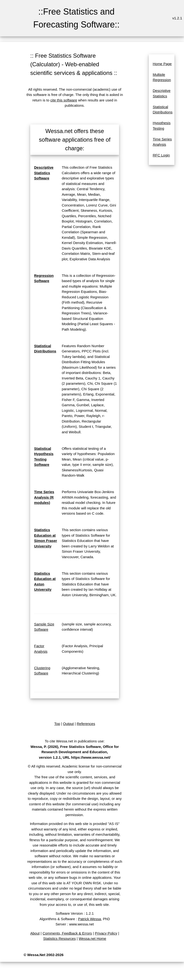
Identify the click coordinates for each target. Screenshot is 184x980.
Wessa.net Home (92, 938)
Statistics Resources (59, 938)
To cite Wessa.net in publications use (74, 741)
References (86, 724)
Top (57, 724)
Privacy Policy (106, 933)
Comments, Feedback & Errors (67, 933)
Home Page (162, 64)
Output (68, 724)
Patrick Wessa (90, 919)
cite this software (64, 100)
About (35, 933)
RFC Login (161, 155)
